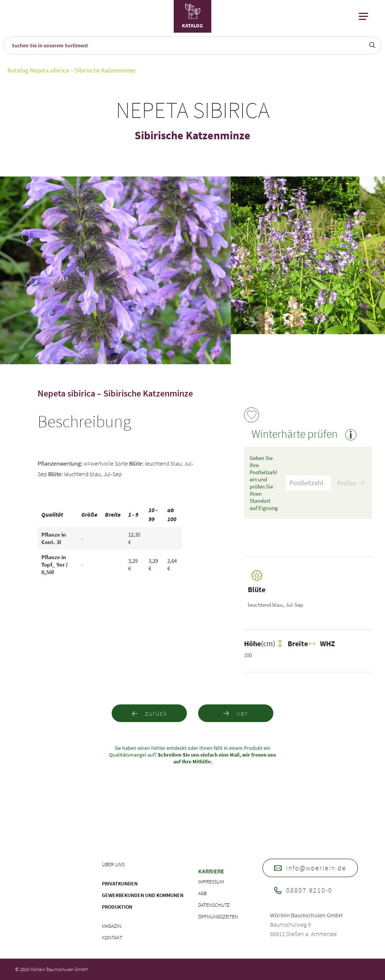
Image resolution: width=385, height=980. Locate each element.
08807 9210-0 (303, 890)
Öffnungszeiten (218, 917)
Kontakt (112, 938)
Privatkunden (120, 884)
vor (236, 713)
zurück (149, 713)
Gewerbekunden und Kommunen (143, 895)
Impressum (211, 882)
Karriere (211, 871)
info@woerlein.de (310, 868)
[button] (245, 320)
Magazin (112, 926)
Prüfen (350, 483)
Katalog (18, 70)
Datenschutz (214, 905)
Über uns (113, 864)
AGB (202, 893)
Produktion (117, 907)
